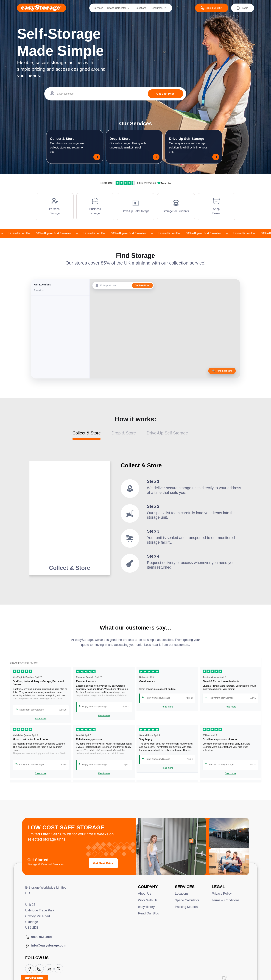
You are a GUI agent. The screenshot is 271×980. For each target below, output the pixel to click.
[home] (42, 8)
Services (98, 8)
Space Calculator (187, 900)
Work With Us (148, 900)
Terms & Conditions (226, 900)
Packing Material (187, 907)
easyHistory (146, 907)
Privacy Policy (222, 894)
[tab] (92, 435)
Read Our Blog (149, 913)
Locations (141, 8)
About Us (145, 894)
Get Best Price (103, 863)
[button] (119, 8)
